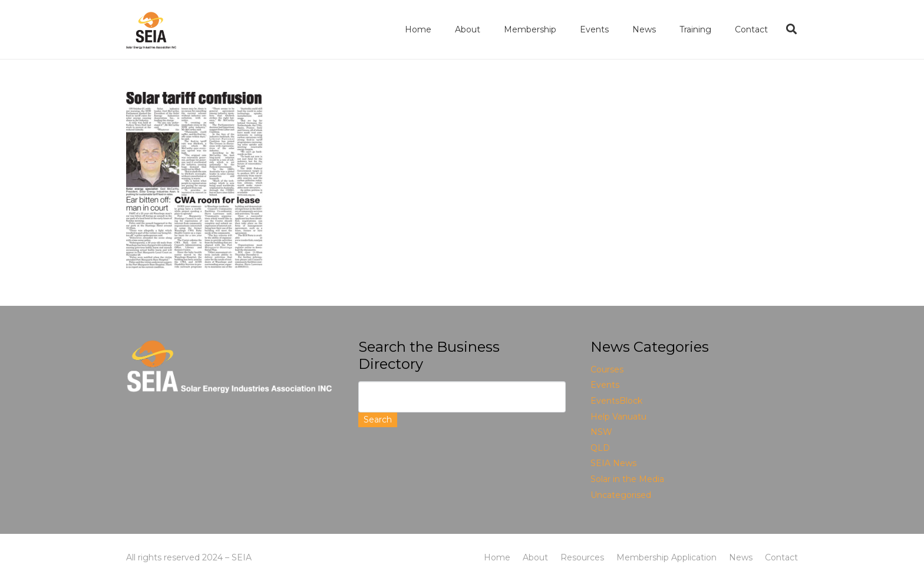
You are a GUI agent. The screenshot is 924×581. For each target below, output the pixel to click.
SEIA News (613, 463)
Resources (582, 557)
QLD (600, 448)
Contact (781, 557)
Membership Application (666, 557)
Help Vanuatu (618, 417)
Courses (607, 369)
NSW (601, 432)
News (741, 557)
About (535, 557)
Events (605, 385)
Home (497, 557)
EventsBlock (616, 401)
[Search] (791, 29)
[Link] (151, 30)
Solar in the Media (627, 479)
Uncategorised (621, 495)
